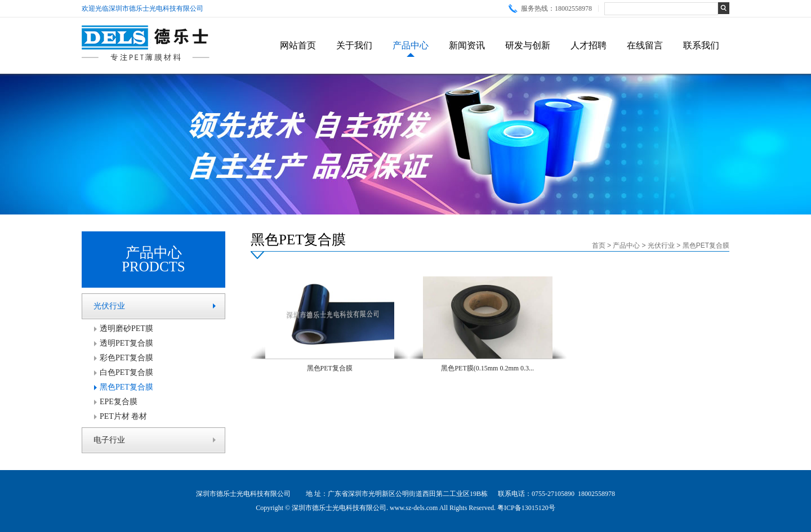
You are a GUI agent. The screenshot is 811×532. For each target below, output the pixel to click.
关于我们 (354, 45)
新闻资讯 (467, 45)
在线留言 (645, 45)
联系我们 (701, 45)
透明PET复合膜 (126, 343)
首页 (599, 245)
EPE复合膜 (119, 402)
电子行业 (109, 440)
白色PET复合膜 (126, 372)
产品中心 (411, 45)
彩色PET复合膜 (126, 358)
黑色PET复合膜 (126, 387)
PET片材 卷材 (123, 416)
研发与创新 (528, 45)
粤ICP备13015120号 (526, 508)
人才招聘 (589, 45)
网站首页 (298, 45)
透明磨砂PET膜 (126, 328)
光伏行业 (109, 306)
